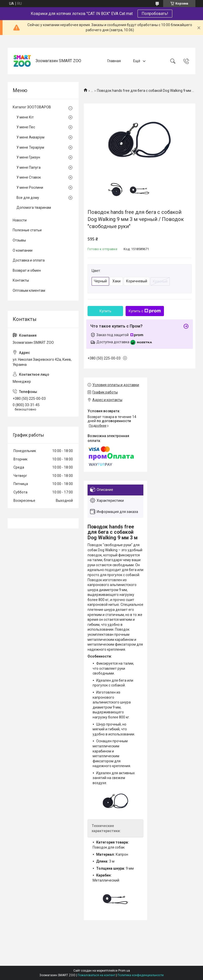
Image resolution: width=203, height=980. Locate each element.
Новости (20, 220)
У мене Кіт (25, 117)
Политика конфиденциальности (141, 975)
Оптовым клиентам (29, 290)
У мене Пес (26, 127)
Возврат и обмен (27, 270)
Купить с (145, 311)
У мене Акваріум (30, 137)
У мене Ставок (29, 177)
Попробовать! (155, 14)
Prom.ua (124, 971)
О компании (23, 250)
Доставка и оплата (29, 260)
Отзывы (19, 240)
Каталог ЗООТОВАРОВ (32, 107)
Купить (105, 311)
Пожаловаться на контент (96, 975)
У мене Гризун (28, 157)
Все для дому (28, 198)
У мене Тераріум (30, 147)
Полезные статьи (27, 230)
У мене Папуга (29, 167)
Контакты (21, 280)
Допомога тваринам (34, 208)
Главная (114, 61)
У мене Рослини (30, 187)
